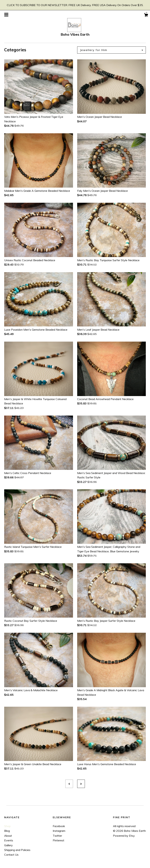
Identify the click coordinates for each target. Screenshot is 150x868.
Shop (7, 826)
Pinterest (58, 840)
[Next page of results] (81, 784)
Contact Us (11, 855)
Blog (7, 831)
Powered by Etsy (124, 836)
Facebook (59, 826)
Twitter (57, 836)
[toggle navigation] (6, 15)
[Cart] (146, 15)
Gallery (8, 845)
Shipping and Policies (17, 850)
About (8, 836)
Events (9, 840)
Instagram (59, 831)
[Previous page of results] (69, 784)
